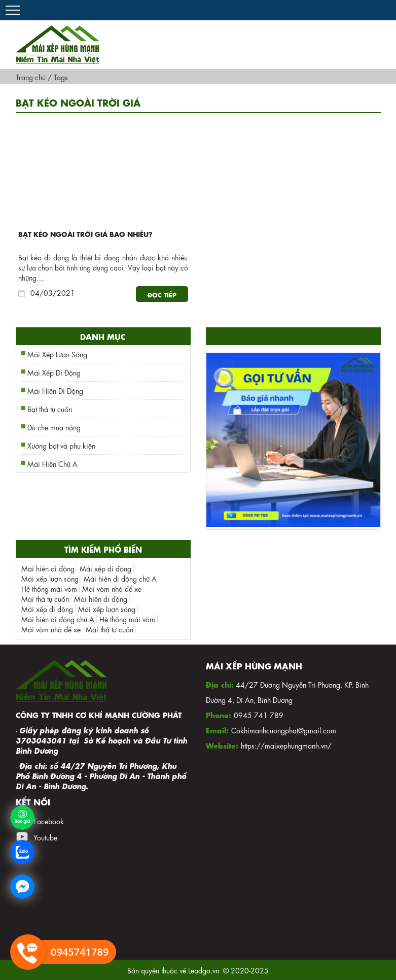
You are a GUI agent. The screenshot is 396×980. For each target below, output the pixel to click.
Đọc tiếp (162, 294)
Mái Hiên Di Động (55, 390)
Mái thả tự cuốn (45, 598)
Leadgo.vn (204, 970)
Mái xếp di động (105, 568)
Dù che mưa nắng (54, 427)
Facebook (49, 821)
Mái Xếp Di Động (54, 372)
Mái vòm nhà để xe (112, 588)
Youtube (45, 837)
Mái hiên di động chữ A (120, 578)
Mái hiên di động (48, 568)
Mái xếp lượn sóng (50, 578)
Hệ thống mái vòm (49, 588)
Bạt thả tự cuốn (50, 409)
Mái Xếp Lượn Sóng (57, 354)
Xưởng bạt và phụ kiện (61, 445)
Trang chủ (31, 77)
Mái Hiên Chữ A (52, 463)
